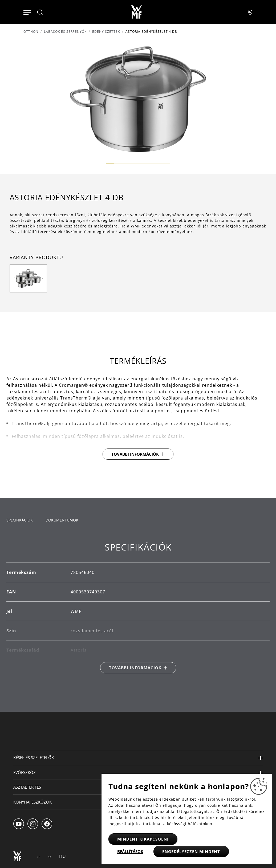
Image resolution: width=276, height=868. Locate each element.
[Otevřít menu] (27, 12)
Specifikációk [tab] (20, 520)
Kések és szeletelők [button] (34, 757)
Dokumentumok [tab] (62, 520)
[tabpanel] (138, 608)
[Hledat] (40, 13)
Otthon (31, 32)
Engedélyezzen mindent (191, 851)
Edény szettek (106, 32)
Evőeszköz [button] (25, 772)
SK (50, 857)
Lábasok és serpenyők (65, 32)
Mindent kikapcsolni (143, 839)
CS (38, 857)
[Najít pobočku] (250, 12)
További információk (135, 454)
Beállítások (130, 851)
